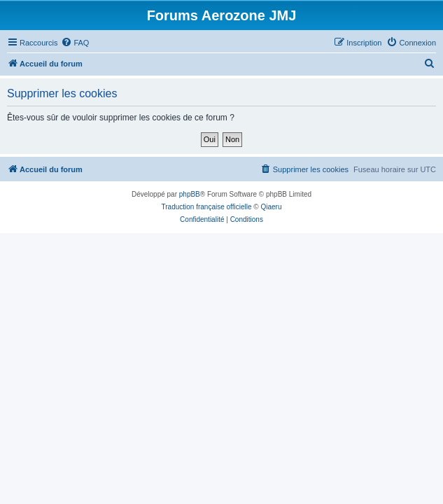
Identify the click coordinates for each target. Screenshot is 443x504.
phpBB (190, 194)
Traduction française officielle (207, 207)
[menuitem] (75, 43)
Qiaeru (271, 207)
